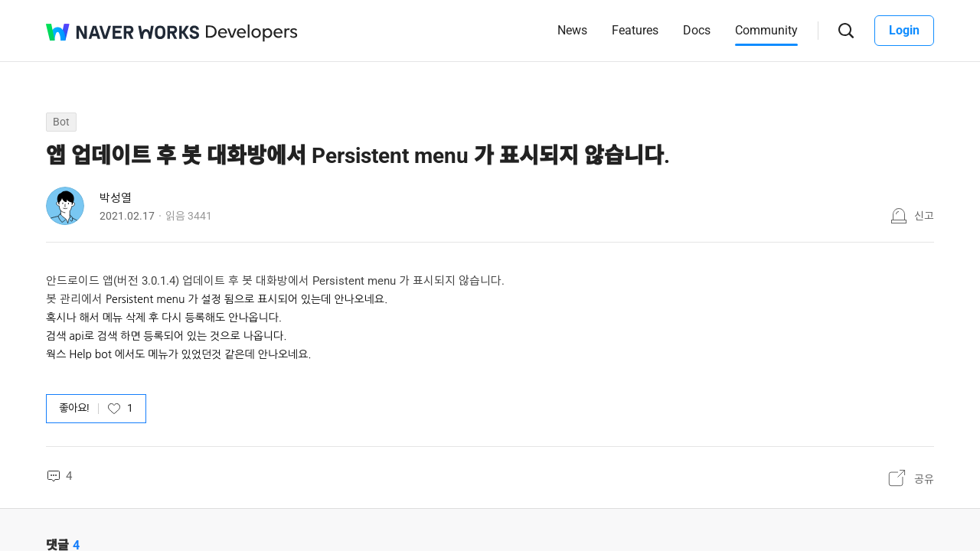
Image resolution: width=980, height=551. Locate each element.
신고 (924, 216)
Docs (697, 30)
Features (635, 30)
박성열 (116, 198)
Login (904, 30)
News (572, 30)
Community (766, 30)
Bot (61, 122)
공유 (924, 479)
